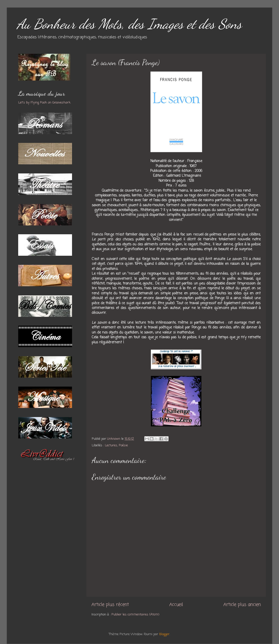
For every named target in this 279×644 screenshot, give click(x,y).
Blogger (164, 634)
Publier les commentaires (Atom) (135, 615)
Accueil (176, 605)
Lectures (111, 445)
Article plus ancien (242, 605)
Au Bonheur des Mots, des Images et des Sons (129, 24)
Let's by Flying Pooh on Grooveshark (44, 103)
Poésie (123, 445)
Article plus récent (110, 605)
